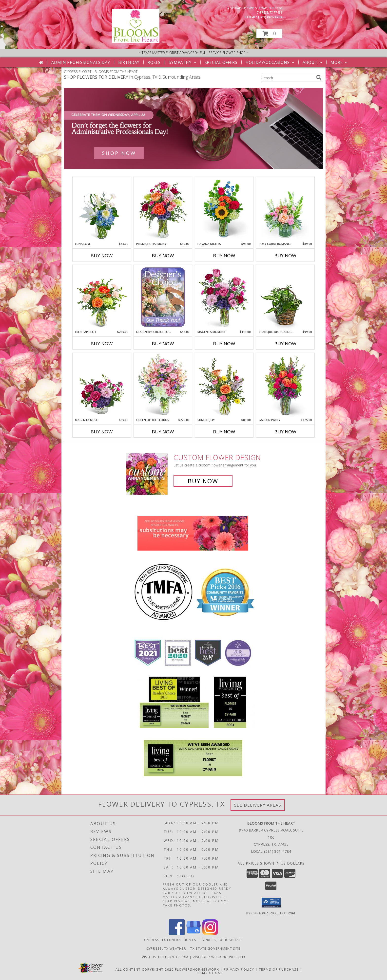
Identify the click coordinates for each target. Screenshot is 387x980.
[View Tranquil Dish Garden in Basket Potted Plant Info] (285, 297)
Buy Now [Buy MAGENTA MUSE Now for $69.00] (102, 432)
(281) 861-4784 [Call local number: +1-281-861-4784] (270, 17)
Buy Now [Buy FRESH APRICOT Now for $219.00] (102, 344)
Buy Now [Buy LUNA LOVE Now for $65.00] (102, 256)
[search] (319, 77)
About (313, 62)
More (339, 62)
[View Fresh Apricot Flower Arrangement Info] (102, 297)
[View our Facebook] (177, 934)
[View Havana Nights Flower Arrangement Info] (224, 209)
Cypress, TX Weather (166, 948)
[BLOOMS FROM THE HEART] (136, 42)
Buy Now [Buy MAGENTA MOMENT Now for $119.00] (224, 344)
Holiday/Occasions (271, 62)
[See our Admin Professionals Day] (193, 129)
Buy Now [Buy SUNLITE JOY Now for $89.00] (224, 432)
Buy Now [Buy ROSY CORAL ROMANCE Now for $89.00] (285, 256)
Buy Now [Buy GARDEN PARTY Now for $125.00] (285, 432)
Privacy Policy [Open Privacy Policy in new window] (239, 969)
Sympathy (183, 62)
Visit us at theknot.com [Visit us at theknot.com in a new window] (166, 957)
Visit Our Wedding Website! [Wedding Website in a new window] (219, 957)
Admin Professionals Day (81, 62)
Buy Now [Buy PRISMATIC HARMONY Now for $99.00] (163, 256)
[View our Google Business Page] (193, 934)
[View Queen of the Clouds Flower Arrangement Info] (163, 385)
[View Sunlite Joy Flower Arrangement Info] (224, 385)
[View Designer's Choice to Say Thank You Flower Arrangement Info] (163, 297)
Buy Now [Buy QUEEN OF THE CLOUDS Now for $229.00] (163, 432)
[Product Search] (288, 78)
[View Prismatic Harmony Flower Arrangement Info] (163, 209)
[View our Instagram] (210, 934)
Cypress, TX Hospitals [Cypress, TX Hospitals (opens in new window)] (222, 940)
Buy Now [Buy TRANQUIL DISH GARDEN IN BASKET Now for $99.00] (285, 344)
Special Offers (221, 62)
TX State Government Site (215, 948)
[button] (269, 33)
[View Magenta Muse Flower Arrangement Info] (102, 385)
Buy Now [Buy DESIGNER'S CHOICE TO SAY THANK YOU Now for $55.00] (163, 344)
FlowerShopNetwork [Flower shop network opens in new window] (197, 969)
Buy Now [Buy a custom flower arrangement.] (203, 481)
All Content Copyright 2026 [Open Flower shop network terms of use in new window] (145, 969)
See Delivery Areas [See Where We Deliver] (258, 805)
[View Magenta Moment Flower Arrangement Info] (224, 297)
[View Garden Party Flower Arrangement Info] (285, 385)
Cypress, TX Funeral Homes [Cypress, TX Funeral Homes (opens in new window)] (170, 940)
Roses (154, 62)
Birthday (129, 62)
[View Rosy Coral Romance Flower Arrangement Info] (285, 209)
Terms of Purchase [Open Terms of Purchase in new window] (279, 969)
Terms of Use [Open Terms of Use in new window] (209, 972)
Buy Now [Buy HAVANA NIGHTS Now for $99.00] (224, 256)
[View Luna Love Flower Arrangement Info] (102, 209)
